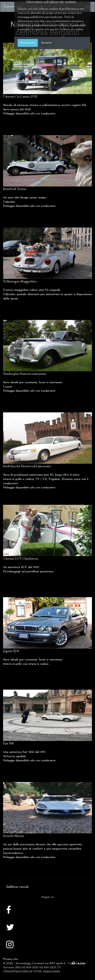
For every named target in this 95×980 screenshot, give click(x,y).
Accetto (46, 43)
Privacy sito (11, 959)
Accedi (80, 963)
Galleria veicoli (17, 887)
